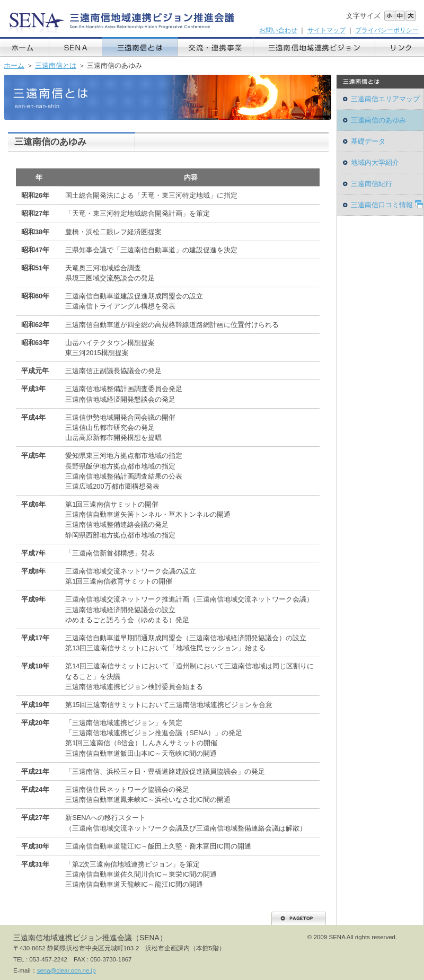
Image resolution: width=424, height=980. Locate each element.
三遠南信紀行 (372, 184)
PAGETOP (299, 918)
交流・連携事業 (216, 47)
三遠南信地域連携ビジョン (314, 47)
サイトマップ (326, 30)
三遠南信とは (140, 47)
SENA (76, 47)
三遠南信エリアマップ (385, 99)
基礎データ (368, 141)
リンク (400, 47)
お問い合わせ (278, 30)
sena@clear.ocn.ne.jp (67, 970)
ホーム (25, 47)
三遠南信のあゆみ (378, 120)
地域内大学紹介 (375, 162)
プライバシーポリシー (387, 30)
